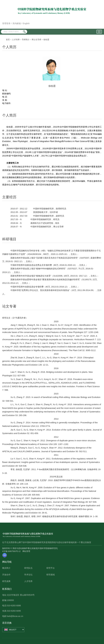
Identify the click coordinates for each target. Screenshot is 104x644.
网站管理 (26, 551)
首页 (8, 40)
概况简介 (6, 568)
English (26, 23)
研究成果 (6, 581)
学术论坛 (28, 575)
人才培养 (16, 40)
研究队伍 (28, 568)
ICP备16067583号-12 (11, 551)
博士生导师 (36, 40)
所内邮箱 (17, 23)
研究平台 (51, 568)
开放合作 (6, 575)
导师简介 (26, 40)
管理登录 (6, 23)
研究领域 (51, 575)
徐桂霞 (46, 40)
